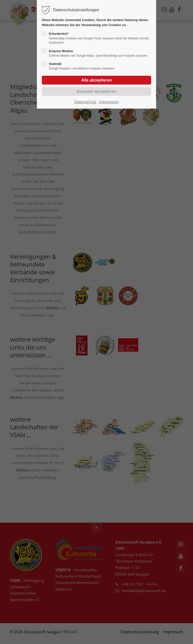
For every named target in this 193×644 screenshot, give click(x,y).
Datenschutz (85, 102)
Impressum (109, 102)
